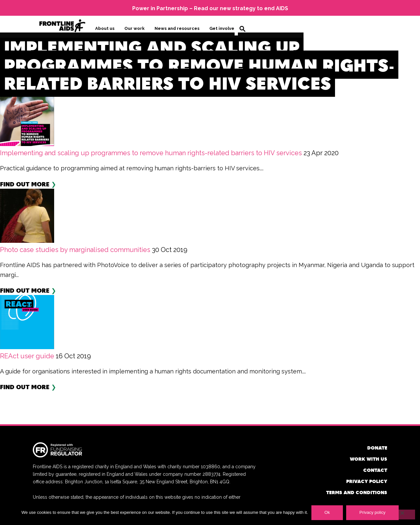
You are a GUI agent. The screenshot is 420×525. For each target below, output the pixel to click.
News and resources (177, 28)
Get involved (223, 28)
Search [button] (242, 29)
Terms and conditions (357, 492)
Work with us (368, 459)
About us (105, 28)
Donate (377, 447)
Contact (375, 470)
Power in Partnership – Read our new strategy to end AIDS (210, 8)
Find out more (25, 184)
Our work (135, 28)
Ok (327, 512)
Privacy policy (367, 481)
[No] (402, 514)
